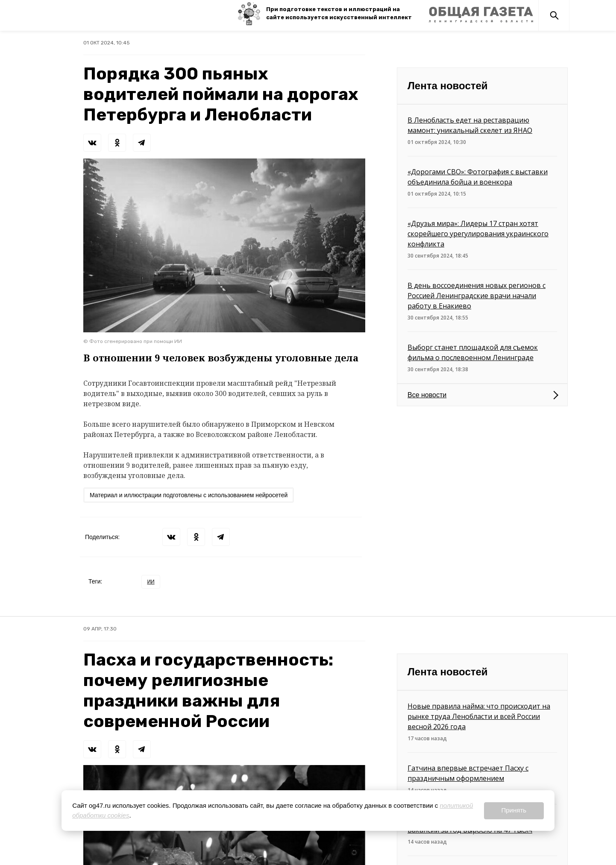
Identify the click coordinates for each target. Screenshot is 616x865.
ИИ (151, 582)
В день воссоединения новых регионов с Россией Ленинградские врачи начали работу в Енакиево (477, 296)
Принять (514, 810)
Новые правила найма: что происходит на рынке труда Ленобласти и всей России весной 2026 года (479, 716)
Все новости (427, 395)
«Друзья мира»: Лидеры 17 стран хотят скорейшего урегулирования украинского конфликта (478, 234)
